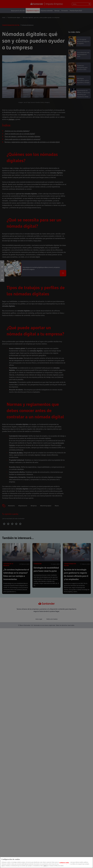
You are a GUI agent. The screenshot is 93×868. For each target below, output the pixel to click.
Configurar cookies (64, 863)
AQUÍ (45, 866)
